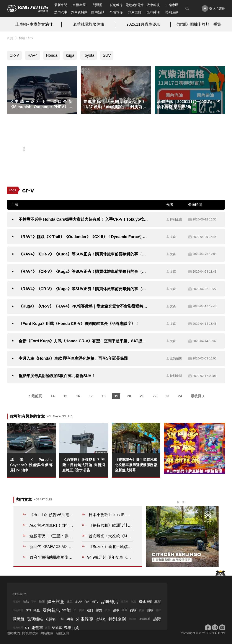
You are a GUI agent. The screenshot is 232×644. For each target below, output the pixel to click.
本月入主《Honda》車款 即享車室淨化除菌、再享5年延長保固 (73, 358)
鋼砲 (70, 619)
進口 (90, 610)
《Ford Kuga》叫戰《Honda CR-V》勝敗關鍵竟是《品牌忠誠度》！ (79, 324)
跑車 (116, 610)
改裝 (70, 602)
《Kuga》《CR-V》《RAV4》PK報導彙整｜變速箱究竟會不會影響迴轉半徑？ (84, 306)
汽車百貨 (71, 628)
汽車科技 (153, 5)
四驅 (150, 610)
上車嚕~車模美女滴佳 (34, 24)
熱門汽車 (61, 12)
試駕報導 (116, 5)
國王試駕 (56, 602)
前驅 (133, 610)
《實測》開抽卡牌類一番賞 (198, 24)
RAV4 (33, 55)
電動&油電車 (135, 5)
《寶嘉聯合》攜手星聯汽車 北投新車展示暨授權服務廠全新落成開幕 (136, 465)
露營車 (37, 628)
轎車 (124, 610)
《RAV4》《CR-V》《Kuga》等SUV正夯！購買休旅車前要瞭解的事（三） (84, 254)
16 (78, 396)
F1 (75, 610)
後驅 (142, 610)
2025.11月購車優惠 (143, 24)
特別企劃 (172, 12)
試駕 (134, 602)
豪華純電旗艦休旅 (89, 24)
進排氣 (51, 619)
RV (87, 602)
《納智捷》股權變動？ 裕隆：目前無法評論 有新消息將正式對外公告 (83, 465)
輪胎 (26, 602)
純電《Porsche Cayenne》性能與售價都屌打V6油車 (31, 465)
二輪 (61, 619)
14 (53, 396)
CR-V (14, 55)
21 (142, 396)
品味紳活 (153, 12)
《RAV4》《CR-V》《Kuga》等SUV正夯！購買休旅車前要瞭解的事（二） (84, 272)
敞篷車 (17, 602)
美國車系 (145, 619)
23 (167, 396)
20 (129, 396)
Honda (52, 55)
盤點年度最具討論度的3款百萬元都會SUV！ (57, 376)
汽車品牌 (135, 12)
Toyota (89, 55)
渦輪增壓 (18, 610)
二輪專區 (172, 5)
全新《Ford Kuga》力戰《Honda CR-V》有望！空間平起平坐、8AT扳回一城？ (84, 341)
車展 (158, 602)
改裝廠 (101, 619)
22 (155, 396)
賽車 (34, 602)
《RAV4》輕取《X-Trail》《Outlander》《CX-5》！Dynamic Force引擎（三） (84, 237)
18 (104, 396)
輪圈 (42, 602)
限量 (37, 610)
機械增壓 (145, 602)
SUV (107, 55)
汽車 (108, 610)
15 (65, 396)
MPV (95, 602)
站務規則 (62, 633)
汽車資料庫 (79, 12)
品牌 (158, 610)
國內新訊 (98, 12)
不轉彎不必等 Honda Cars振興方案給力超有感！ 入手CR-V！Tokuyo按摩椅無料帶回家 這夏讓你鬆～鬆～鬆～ (84, 219)
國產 (82, 610)
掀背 (47, 628)
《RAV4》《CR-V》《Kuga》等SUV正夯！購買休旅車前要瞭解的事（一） (84, 289)
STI (28, 610)
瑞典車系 (18, 628)
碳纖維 (19, 619)
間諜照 (98, 5)
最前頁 (37, 396)
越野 (99, 610)
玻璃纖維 (35, 619)
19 (116, 396)
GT (27, 628)
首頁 (10, 38)
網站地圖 (47, 633)
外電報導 (116, 12)
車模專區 (79, 5)
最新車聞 (61, 5)
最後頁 (196, 396)
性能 (67, 610)
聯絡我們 (13, 633)
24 (180, 396)
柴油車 (57, 628)
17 (91, 396)
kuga (70, 55)
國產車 (125, 602)
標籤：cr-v (26, 38)
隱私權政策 (30, 633)
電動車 (132, 619)
